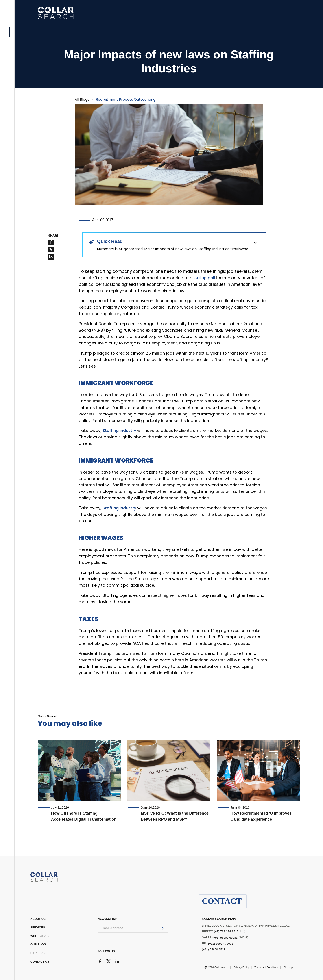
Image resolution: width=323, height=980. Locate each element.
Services (38, 927)
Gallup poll (204, 278)
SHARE (53, 236)
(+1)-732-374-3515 (226, 931)
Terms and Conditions (266, 967)
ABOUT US (38, 919)
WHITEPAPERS (41, 936)
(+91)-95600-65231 (214, 949)
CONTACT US (40, 962)
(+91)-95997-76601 (221, 944)
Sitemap (288, 967)
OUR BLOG (38, 944)
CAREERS (37, 953)
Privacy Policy (241, 967)
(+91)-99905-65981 (225, 938)
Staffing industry (119, 430)
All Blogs (82, 99)
